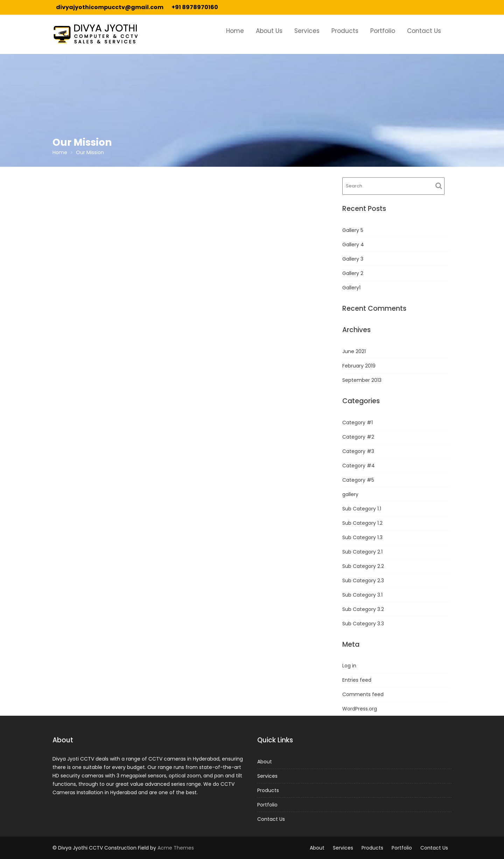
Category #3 (358, 451)
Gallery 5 (353, 230)
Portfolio (383, 31)
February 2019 (359, 366)
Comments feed (363, 694)
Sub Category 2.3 (363, 580)
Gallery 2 (353, 273)
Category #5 (358, 480)
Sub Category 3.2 (363, 609)
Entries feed (357, 680)
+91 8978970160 (195, 7)
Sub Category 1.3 (362, 537)
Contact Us (424, 31)
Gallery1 (351, 288)
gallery (350, 494)
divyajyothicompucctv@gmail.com (110, 7)
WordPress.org (360, 709)
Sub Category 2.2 (363, 566)
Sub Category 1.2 (362, 523)
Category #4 (359, 466)
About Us (269, 31)
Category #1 (358, 422)
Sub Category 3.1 (362, 595)
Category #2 (358, 437)
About (268, 762)
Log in (349, 666)
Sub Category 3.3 (363, 624)
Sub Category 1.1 (362, 509)
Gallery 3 (353, 259)
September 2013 (362, 380)
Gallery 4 (353, 245)
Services (307, 31)
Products (345, 31)
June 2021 (354, 351)
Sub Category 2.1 (362, 552)
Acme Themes (176, 848)
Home (235, 31)
